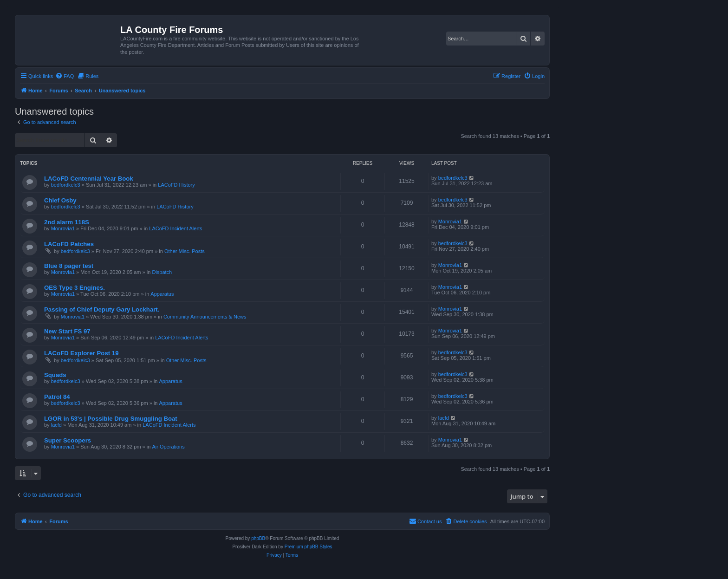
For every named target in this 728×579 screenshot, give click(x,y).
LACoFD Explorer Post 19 (81, 353)
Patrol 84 (57, 397)
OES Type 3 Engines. (75, 288)
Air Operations (168, 447)
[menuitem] (65, 76)
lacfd (56, 425)
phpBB (258, 538)
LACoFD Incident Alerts (175, 228)
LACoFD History (176, 185)
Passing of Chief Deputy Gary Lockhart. (102, 309)
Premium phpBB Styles (309, 547)
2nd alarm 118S (67, 222)
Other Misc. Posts (185, 251)
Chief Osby (60, 200)
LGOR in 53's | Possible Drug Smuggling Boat (111, 419)
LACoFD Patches (69, 244)
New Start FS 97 (67, 331)
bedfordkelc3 (66, 185)
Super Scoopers (68, 440)
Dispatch (162, 272)
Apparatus (162, 294)
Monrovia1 (63, 228)
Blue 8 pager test (69, 266)
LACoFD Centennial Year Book (89, 179)
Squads (55, 375)
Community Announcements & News (205, 317)
